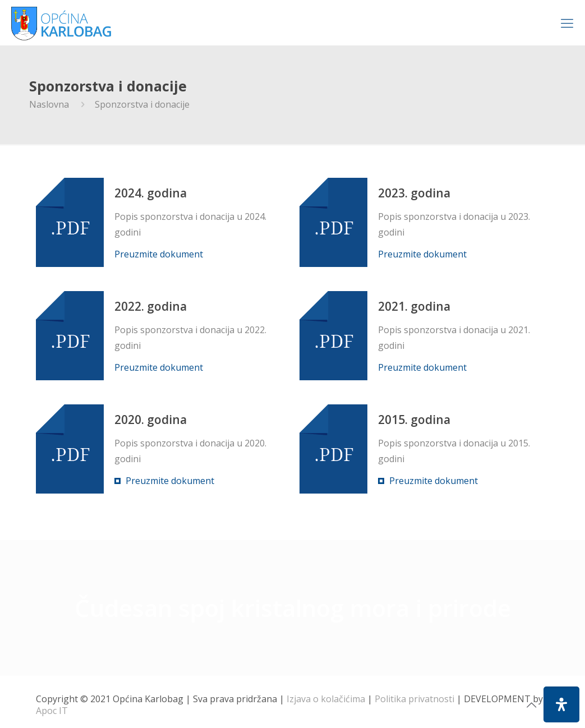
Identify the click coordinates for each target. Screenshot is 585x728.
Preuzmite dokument (159, 254)
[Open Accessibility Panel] (561, 704)
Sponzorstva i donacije (142, 104)
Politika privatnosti (414, 699)
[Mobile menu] (567, 22)
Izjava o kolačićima (326, 699)
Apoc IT (52, 711)
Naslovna (49, 104)
